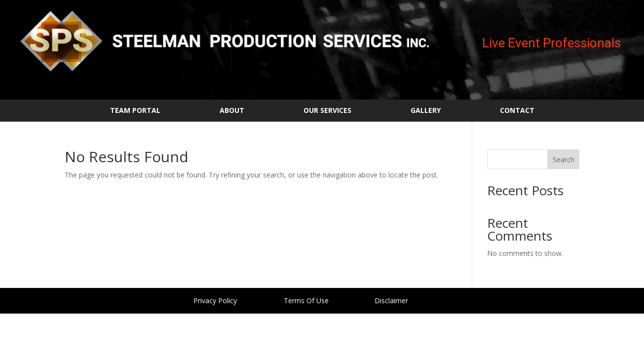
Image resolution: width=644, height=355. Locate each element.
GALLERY (426, 111)
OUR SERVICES (327, 111)
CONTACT (517, 111)
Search (564, 160)
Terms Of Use (306, 301)
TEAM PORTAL (135, 111)
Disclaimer (391, 301)
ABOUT (232, 111)
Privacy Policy (215, 301)
